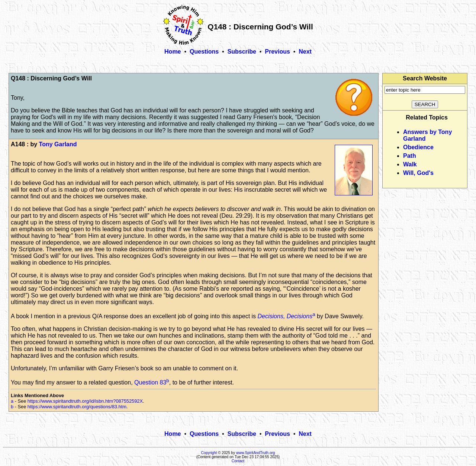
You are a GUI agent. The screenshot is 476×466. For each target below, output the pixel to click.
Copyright (209, 453)
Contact (238, 461)
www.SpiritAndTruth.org (256, 453)
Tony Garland (58, 144)
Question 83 (150, 382)
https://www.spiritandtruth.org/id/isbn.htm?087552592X (85, 401)
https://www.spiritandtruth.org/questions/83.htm (77, 407)
